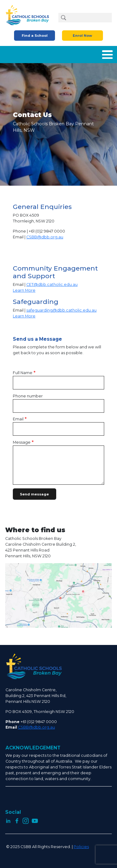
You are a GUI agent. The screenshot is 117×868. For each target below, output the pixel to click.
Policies (81, 847)
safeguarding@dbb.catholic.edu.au (61, 310)
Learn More (24, 290)
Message (22, 442)
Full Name (23, 373)
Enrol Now (82, 36)
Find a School (35, 36)
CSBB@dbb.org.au (45, 237)
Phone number (28, 396)
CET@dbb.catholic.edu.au (52, 284)
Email (18, 419)
